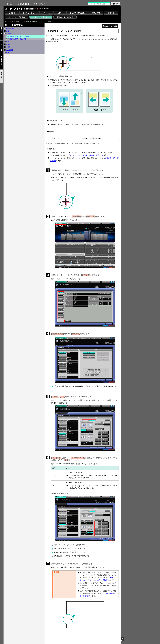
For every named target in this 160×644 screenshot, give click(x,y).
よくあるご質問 (23, 4)
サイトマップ (39, 4)
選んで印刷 (2, 76)
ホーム (8, 4)
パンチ (8, 44)
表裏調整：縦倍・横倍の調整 (17, 39)
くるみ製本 (10, 50)
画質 (7, 31)
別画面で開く (2, 62)
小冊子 (8, 47)
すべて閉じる (2, 48)
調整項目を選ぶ (11, 28)
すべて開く (2, 34)
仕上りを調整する (17, 21)
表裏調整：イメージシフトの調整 (19, 36)
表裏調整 (27, 21)
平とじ (8, 42)
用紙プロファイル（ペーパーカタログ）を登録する (86, 155)
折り (7, 53)
